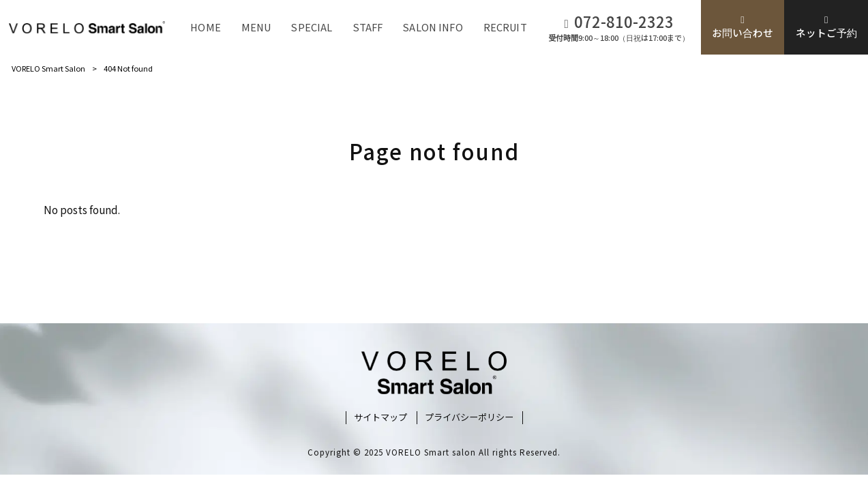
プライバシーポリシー (469, 417)
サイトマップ (380, 417)
